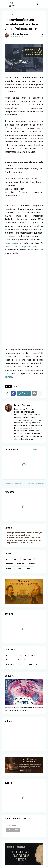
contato (8, 377)
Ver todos (37, 450)
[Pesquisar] (44, 4)
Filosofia (10, 564)
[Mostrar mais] (40, 393)
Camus (21, 664)
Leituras (20, 564)
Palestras (14, 15)
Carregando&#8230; (24, 301)
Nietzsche (10, 655)
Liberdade (32, 564)
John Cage (32, 664)
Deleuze (10, 660)
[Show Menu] (4, 4)
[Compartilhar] (41, 35)
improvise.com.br (13, 243)
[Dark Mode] (38, 4)
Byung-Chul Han (24, 660)
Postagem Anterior (12, 484)
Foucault (22, 655)
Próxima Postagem (36, 484)
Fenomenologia (29, 559)
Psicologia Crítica (24, 568)
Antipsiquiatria (12, 559)
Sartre (33, 655)
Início (7, 15)
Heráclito (10, 664)
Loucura (10, 568)
